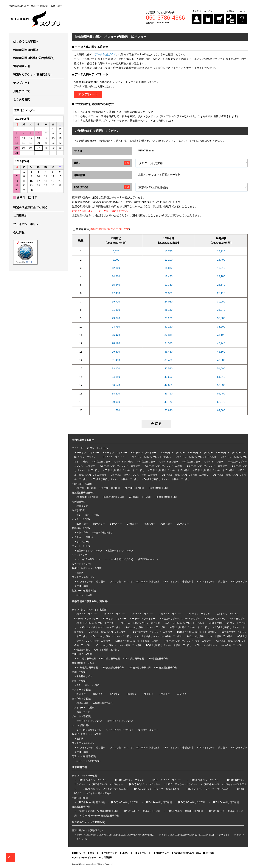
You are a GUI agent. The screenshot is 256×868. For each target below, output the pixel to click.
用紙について (22, 91)
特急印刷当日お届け (26, 50)
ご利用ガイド (110, 853)
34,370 (169, 343)
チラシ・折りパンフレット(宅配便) (90, 610)
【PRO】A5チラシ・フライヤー (167, 780)
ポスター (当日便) (81, 519)
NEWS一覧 (127, 853)
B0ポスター (82, 524)
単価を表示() (103, 229)
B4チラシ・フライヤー (201, 453)
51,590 (221, 368)
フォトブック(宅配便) (83, 743)
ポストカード (83, 542)
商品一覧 (94, 853)
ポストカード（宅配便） (84, 708)
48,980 (221, 360)
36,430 (169, 352)
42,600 (169, 377)
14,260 (116, 276)
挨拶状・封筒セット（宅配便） (88, 734)
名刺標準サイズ (84, 676)
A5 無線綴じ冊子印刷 (140, 497)
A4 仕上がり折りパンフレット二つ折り (96, 623)
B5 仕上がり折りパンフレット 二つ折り (124, 470)
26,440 (116, 335)
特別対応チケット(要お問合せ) (32, 74)
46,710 (169, 394)
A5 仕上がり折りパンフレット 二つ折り (203, 462)
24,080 (169, 302)
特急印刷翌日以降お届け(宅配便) (34, 58)
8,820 (116, 251)
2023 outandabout (89, 864)
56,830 (221, 385)
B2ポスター (116, 524)
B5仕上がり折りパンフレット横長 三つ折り (169, 645)
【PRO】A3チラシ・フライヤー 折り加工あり (105, 789)
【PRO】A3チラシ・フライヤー (130, 780)
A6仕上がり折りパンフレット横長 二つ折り (188, 641)
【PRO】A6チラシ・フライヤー (205, 780)
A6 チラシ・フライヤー (173, 453)
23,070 (116, 318)
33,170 (116, 368)
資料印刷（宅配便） (82, 699)
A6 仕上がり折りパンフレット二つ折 (164, 466)
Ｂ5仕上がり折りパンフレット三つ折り (108, 632)
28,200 (169, 318)
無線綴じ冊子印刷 (81, 807)
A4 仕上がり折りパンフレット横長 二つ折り (134, 475)
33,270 (221, 310)
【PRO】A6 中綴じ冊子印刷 (158, 802)
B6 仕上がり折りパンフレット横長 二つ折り (167, 479)
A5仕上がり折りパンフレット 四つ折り (140, 623)
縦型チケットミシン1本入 (121, 551)
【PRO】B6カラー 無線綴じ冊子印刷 (100, 816)
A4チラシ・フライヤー (116, 453)
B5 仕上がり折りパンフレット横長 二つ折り (116, 479)
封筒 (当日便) (79, 510)
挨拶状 (80, 573)
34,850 (116, 377)
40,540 (169, 368)
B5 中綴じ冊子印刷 (110, 488)
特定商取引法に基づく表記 (30, 207)
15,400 (221, 260)
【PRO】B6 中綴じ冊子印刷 (225, 802)
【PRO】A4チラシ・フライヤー (93, 780)
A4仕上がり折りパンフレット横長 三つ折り (210, 636)
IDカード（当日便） (82, 564)
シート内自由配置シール (89, 559)
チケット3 (224, 835)
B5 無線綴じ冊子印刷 (114, 497)
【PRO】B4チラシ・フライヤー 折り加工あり (208, 789)
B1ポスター (99, 524)
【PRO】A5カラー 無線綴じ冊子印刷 (184, 811)
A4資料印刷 (82, 533)
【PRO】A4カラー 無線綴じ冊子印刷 (142, 811)
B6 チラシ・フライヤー (86, 457)
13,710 (221, 251)
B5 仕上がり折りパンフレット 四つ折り (207, 466)
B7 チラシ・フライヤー (115, 457)
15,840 (116, 285)
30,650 (221, 302)
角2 (78, 515)
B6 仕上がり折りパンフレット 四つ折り (169, 470)
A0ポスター (150, 524)
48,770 (169, 402)
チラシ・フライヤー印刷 (84, 776)
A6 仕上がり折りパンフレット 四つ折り (120, 466)
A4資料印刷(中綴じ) (103, 533)
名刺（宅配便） (80, 672)
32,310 (169, 335)
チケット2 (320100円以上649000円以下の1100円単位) (186, 835)
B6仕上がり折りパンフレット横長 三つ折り (97, 650)
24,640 (221, 285)
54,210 (221, 377)
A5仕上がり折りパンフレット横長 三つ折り (138, 641)
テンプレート (22, 83)
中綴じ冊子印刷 (80, 798)
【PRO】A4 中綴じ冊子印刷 (91, 802)
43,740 (221, 343)
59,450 (221, 394)
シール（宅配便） (81, 725)
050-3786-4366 (166, 18)
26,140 (169, 310)
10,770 (169, 251)
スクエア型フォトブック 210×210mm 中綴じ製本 (135, 582)
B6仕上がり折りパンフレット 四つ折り (197, 632)
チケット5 (82, 839)
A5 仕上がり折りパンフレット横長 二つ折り (185, 475)
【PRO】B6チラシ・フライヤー (144, 784)
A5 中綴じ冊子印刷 (134, 488)
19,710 (116, 302)
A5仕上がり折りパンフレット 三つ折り (185, 623)
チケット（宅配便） (82, 716)
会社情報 (19, 232)
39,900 (116, 402)
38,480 (169, 360)
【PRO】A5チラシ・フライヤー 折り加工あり (156, 789)
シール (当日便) (80, 555)
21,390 (116, 310)
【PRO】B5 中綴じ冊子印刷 (191, 802)
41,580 (116, 410)
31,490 (116, 360)
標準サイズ (82, 506)
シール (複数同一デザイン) (120, 559)
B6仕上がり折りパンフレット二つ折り (112, 636)
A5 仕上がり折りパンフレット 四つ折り (113, 462)
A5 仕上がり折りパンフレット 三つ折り (158, 462)
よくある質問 (22, 99)
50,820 (169, 410)
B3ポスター (133, 524)
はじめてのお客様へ (26, 41)
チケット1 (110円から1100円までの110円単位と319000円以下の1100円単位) (115, 835)
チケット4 (239, 835)
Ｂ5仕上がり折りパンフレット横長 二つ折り (118, 645)
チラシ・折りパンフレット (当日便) (90, 448)
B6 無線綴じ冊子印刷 (166, 497)
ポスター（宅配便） (82, 690)
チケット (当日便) (81, 546)
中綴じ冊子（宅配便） (83, 654)
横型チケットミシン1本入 (90, 551)
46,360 (221, 352)
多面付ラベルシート (148, 559)
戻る (156, 424)
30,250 (169, 327)
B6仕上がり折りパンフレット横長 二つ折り (219, 645)
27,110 (221, 293)
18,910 (221, 268)
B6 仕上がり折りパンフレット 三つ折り (214, 470)
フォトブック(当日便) (83, 577)
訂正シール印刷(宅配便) (84, 756)
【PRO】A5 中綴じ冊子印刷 (124, 802)
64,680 (221, 410)
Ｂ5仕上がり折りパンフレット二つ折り (152, 632)
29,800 (116, 352)
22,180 (221, 276)
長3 (87, 515)
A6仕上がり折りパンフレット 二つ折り (190, 627)
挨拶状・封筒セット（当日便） (88, 568)
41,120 (221, 335)
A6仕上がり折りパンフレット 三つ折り (145, 627)
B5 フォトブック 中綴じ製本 (179, 582)
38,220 (116, 394)
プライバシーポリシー (27, 224)
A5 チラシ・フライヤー (144, 453)
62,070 (221, 402)
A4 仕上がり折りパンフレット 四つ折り (151, 457)
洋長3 (97, 515)
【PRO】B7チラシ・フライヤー (181, 784)
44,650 (169, 385)
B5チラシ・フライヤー (229, 453)
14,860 (169, 268)
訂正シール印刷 (84, 595)
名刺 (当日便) (79, 502)
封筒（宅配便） (80, 681)
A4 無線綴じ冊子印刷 (87, 497)
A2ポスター (183, 524)
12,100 (169, 260)
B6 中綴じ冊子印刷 (159, 488)
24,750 (116, 327)
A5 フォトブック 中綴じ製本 (213, 582)
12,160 (116, 268)
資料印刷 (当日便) (81, 528)
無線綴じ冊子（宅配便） (84, 663)
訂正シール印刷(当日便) (84, 591)
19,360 (169, 285)
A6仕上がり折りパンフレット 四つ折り (101, 627)
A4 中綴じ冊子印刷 (86, 488)
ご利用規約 (20, 216)
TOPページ (80, 853)
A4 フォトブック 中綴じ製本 (91, 582)
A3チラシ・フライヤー (88, 453)
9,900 (116, 260)
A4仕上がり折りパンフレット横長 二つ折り (159, 636)
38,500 (221, 327)
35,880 (221, 318)
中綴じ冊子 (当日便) (82, 484)
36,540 (116, 385)
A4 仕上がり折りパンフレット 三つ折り (196, 457)
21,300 (169, 293)
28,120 (116, 343)
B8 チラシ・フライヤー (143, 619)
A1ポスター (166, 524)
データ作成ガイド (105, 54)
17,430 (169, 276)
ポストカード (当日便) (83, 537)
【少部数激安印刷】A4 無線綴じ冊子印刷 (97, 811)
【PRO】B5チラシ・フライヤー (107, 784)
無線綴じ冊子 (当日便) (83, 493)
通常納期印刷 (22, 66)
